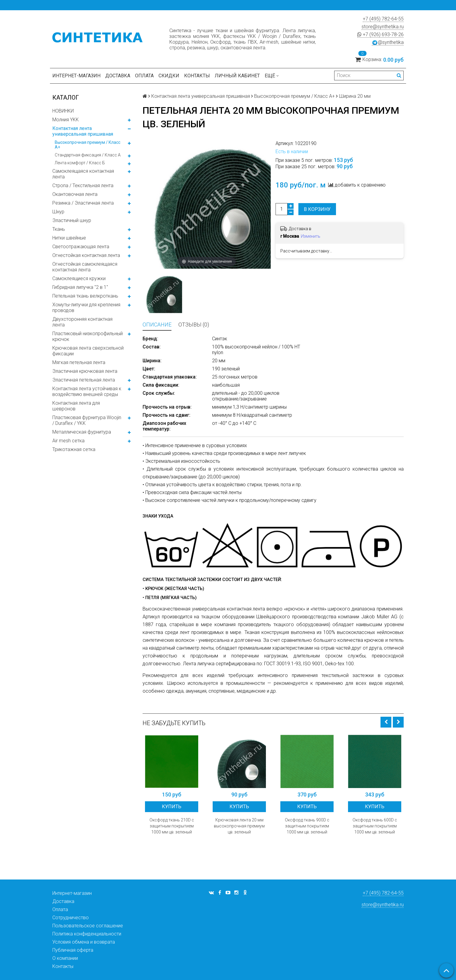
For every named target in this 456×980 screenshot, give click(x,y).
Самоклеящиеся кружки (79, 278)
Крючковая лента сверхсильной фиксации (88, 351)
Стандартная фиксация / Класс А (88, 155)
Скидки (169, 76)
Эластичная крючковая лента (85, 371)
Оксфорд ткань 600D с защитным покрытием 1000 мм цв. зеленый (375, 826)
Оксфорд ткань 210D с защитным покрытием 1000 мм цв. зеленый (172, 826)
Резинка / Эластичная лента (83, 203)
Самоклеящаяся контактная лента (83, 174)
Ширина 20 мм (355, 96)
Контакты (197, 76)
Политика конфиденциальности (87, 934)
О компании (65, 958)
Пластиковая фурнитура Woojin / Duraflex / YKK (87, 420)
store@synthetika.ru (383, 27)
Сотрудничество (71, 918)
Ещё (272, 76)
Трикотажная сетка (74, 449)
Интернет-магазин (76, 76)
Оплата (144, 76)
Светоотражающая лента (81, 247)
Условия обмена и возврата (84, 942)
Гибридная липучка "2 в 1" (80, 287)
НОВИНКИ (63, 111)
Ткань (59, 229)
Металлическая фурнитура (82, 432)
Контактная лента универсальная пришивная (83, 131)
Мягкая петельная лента (79, 362)
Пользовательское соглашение (88, 926)
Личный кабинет (237, 76)
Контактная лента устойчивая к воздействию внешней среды (87, 391)
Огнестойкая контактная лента (86, 255)
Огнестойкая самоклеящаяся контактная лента (85, 267)
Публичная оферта (73, 950)
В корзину (317, 209)
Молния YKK (66, 120)
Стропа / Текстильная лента (83, 185)
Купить (172, 807)
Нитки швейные (69, 238)
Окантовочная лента (75, 194)
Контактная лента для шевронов (76, 406)
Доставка (118, 76)
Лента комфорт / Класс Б (80, 163)
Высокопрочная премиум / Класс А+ (88, 145)
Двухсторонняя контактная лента (82, 322)
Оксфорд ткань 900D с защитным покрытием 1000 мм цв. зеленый (307, 826)
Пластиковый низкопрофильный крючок (88, 336)
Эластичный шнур (72, 220)
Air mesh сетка (68, 441)
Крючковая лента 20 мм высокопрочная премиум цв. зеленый (239, 826)
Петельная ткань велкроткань (85, 296)
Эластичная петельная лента (84, 380)
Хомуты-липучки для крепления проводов (86, 308)
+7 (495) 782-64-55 (383, 19)
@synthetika (388, 42)
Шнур (58, 212)
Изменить (311, 236)
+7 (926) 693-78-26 (381, 34)
